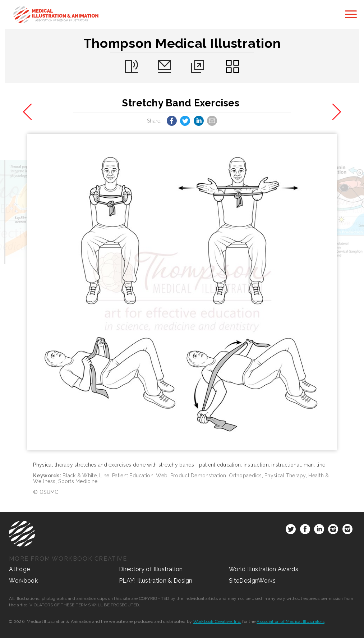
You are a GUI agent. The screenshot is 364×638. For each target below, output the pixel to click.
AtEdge (19, 569)
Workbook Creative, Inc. (217, 621)
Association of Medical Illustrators (290, 621)
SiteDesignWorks (252, 581)
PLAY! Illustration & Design (156, 581)
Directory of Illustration (151, 569)
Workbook (23, 581)
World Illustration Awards (264, 569)
